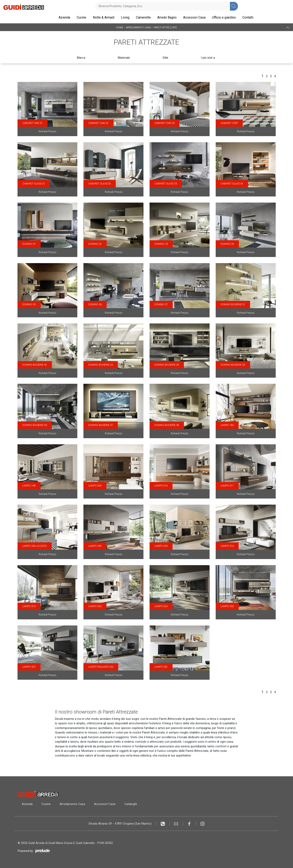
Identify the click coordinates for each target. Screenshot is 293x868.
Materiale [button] (124, 58)
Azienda (64, 17)
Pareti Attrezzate (165, 27)
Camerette (143, 17)
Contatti (248, 17)
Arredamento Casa (138, 27)
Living (125, 17)
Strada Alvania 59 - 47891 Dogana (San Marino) (120, 824)
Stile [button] (165, 58)
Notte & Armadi (104, 17)
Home (120, 27)
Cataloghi (131, 804)
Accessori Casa (194, 17)
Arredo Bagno (167, 17)
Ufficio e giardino (224, 17)
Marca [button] (81, 58)
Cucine (81, 17)
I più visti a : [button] (209, 58)
